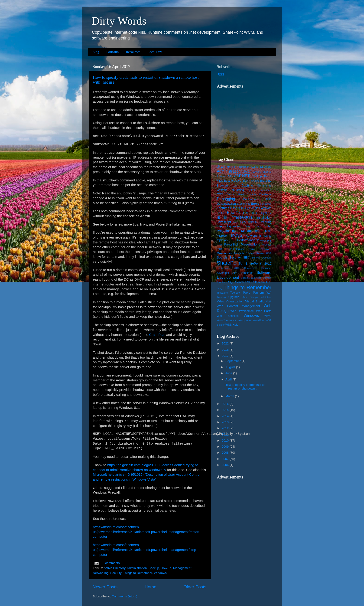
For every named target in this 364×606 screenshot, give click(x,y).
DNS (269, 199)
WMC (268, 316)
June (229, 373)
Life (219, 226)
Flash (234, 208)
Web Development (242, 311)
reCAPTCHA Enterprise (231, 249)
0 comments (111, 563)
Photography (264, 240)
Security (116, 573)
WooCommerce (227, 320)
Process (267, 245)
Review (260, 253)
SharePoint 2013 (228, 268)
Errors (255, 204)
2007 (226, 459)
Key (257, 222)
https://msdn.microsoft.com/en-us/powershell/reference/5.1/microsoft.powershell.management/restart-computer (147, 532)
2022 (226, 343)
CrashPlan (157, 335)
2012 (226, 428)
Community (264, 186)
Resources (133, 52)
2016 (226, 404)
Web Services (228, 316)
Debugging (226, 199)
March (230, 396)
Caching (247, 185)
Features (223, 208)
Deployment (251, 199)
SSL (248, 282)
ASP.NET (242, 176)
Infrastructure (242, 217)
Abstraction (243, 167)
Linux (259, 226)
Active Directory (115, 568)
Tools (246, 293)
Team (261, 282)
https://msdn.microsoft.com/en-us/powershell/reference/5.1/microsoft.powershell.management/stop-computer (145, 550)
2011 (226, 434)
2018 (226, 350)
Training (221, 297)
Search (222, 257)
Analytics (255, 172)
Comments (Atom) (125, 596)
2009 (226, 447)
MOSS (237, 235)
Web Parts (264, 311)
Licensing (265, 222)
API (230, 176)
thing (219, 288)
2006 (226, 465)
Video (220, 301)
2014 (226, 416)
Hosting (221, 213)
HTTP (256, 213)
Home (150, 587)
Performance (246, 240)
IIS (225, 218)
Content (222, 190)
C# (235, 185)
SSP (254, 282)
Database (265, 194)
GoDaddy (243, 208)
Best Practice (233, 181)
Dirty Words (119, 21)
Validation (266, 297)
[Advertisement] (246, 120)
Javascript (224, 222)
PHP (219, 245)
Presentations (250, 244)
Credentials (265, 190)
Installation (264, 218)
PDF (232, 240)
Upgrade (234, 297)
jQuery (242, 222)
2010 (226, 441)
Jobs (235, 222)
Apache (221, 176)
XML (236, 325)
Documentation (226, 204)
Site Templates (243, 273)
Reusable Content (244, 253)
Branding (266, 181)
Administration (137, 568)
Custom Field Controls (241, 194)
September (234, 361)
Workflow (259, 320)
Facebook (266, 204)
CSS (220, 194)
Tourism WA (262, 293)
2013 (226, 422)
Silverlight (223, 273)
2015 (226, 410)
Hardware (265, 208)
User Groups (250, 297)
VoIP (269, 301)
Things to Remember (138, 573)
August (231, 367)
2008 (226, 453)
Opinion (222, 240)
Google (254, 208)
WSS (229, 325)
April (229, 379)
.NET (221, 166)
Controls (251, 190)
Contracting (237, 190)
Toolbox (235, 293)
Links (248, 226)
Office (268, 236)
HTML (246, 213)
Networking (101, 573)
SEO (246, 258)
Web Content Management (238, 306)
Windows (160, 573)
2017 (226, 356)
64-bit (231, 167)
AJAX (245, 172)
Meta (268, 231)
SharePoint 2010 (258, 264)
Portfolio (112, 52)
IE (218, 218)
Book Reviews (251, 181)
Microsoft (223, 236)
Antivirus (267, 172)
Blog (96, 52)
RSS (221, 74)
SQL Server (236, 282)
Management (182, 568)
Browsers (223, 186)
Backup (154, 568)
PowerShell (231, 245)
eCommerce (243, 204)
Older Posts (195, 587)
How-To (166, 568)
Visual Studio (255, 301)
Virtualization (235, 301)
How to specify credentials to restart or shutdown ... (245, 387)
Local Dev (155, 52)
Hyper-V (266, 213)
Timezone (222, 293)
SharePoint (229, 263)
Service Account (262, 258)
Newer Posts (105, 587)
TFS (269, 282)
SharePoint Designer (258, 268)
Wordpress (244, 320)
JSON (250, 222)
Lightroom (233, 226)
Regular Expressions (259, 249)
